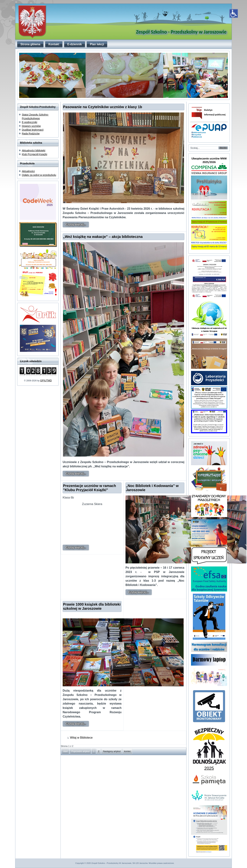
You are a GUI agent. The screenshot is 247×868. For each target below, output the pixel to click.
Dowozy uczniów (31, 126)
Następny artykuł (112, 751)
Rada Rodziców (31, 134)
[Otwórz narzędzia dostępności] (234, 13)
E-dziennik (75, 44)
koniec (127, 751)
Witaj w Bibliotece (81, 738)
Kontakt (54, 44)
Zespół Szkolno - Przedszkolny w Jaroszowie (181, 32)
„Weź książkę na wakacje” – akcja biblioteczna (103, 237)
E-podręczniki (30, 122)
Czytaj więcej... (76, 224)
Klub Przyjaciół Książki (34, 154)
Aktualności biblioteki (34, 150)
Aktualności (28, 171)
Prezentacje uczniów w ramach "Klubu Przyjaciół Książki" (89, 488)
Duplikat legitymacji (33, 130)
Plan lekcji (97, 44)
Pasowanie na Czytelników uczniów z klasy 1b (103, 107)
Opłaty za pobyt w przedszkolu (39, 175)
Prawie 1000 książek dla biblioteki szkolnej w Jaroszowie (92, 606)
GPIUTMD (46, 380)
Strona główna (30, 44)
